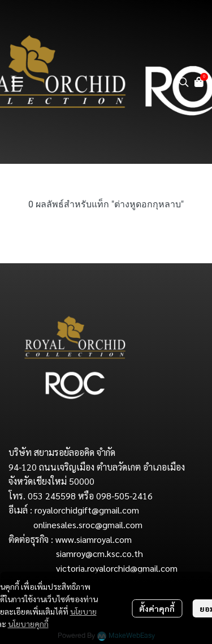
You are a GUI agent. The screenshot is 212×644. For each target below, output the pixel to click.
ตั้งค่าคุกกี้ (157, 608)
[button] (184, 82)
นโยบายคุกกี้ (28, 624)
